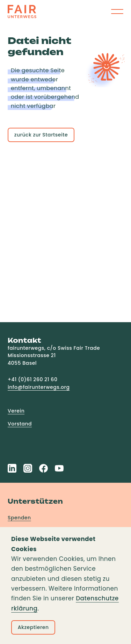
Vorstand (20, 424)
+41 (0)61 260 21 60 (32, 379)
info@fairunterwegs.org (39, 387)
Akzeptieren (33, 627)
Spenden (19, 518)
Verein (16, 411)
